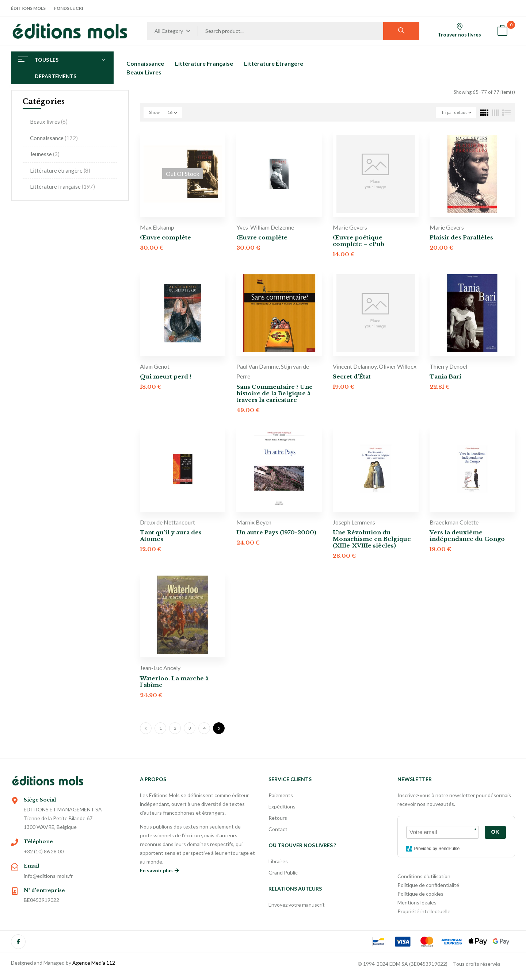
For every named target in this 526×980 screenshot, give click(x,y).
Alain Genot (155, 366)
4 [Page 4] (204, 728)
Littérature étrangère (60, 170)
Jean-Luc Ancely (160, 668)
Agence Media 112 (94, 963)
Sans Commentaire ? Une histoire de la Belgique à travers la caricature (275, 393)
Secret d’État (352, 376)
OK (495, 832)
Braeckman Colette (454, 522)
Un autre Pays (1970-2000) (276, 532)
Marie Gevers (350, 227)
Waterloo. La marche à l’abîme (174, 682)
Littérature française (62, 187)
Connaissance (54, 138)
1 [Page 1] (161, 728)
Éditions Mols (28, 8)
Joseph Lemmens (354, 522)
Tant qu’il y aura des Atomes (171, 536)
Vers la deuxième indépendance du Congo (467, 536)
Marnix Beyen (254, 522)
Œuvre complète (165, 237)
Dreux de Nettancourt (167, 522)
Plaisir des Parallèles (461, 237)
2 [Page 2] (175, 728)
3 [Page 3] (190, 728)
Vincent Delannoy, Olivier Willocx (375, 366)
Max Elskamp (157, 227)
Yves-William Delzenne (265, 227)
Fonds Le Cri (69, 8)
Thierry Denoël (448, 366)
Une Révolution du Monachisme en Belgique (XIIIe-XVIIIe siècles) (372, 539)
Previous (146, 728)
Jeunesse (45, 154)
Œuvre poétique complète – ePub (359, 241)
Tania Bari (445, 376)
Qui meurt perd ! (166, 376)
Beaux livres (49, 122)
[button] (502, 31)
